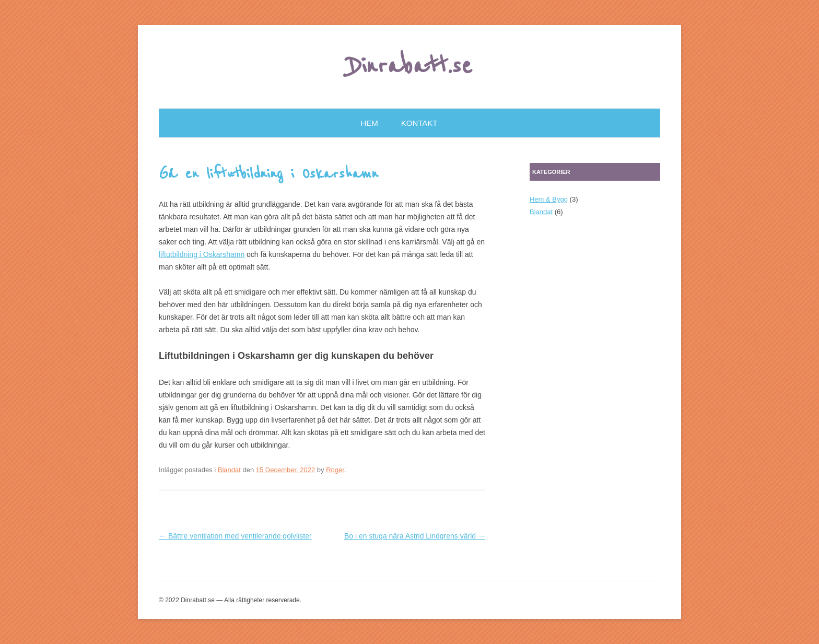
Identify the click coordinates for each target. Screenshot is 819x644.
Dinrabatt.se (410, 66)
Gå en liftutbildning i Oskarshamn (268, 174)
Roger (335, 470)
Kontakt (419, 123)
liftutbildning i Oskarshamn (202, 254)
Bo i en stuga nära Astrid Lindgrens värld (415, 536)
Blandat (229, 470)
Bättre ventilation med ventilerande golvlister (235, 536)
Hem (370, 123)
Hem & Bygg (549, 199)
